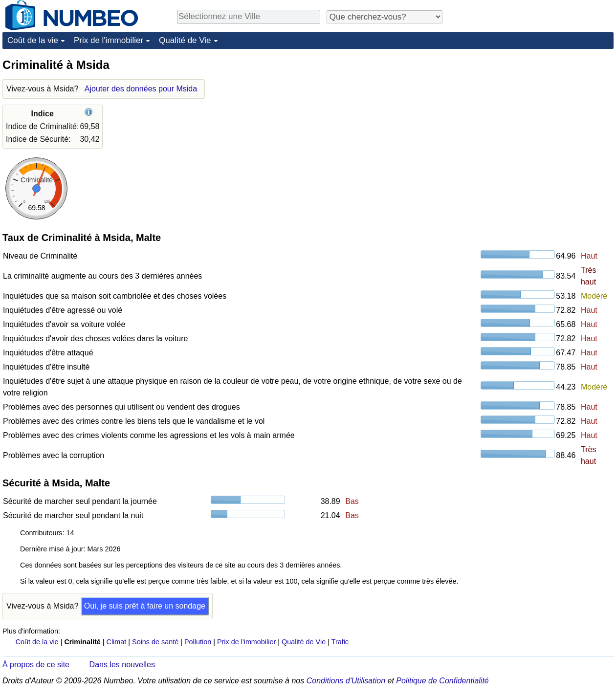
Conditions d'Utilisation (346, 681)
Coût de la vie (33, 40)
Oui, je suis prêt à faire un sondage (145, 606)
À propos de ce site (36, 665)
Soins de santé (155, 642)
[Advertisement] (540, 118)
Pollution (198, 642)
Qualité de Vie (185, 40)
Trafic (340, 642)
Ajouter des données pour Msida (141, 89)
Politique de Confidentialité (442, 681)
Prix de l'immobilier (109, 40)
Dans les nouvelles (122, 665)
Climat (117, 642)
